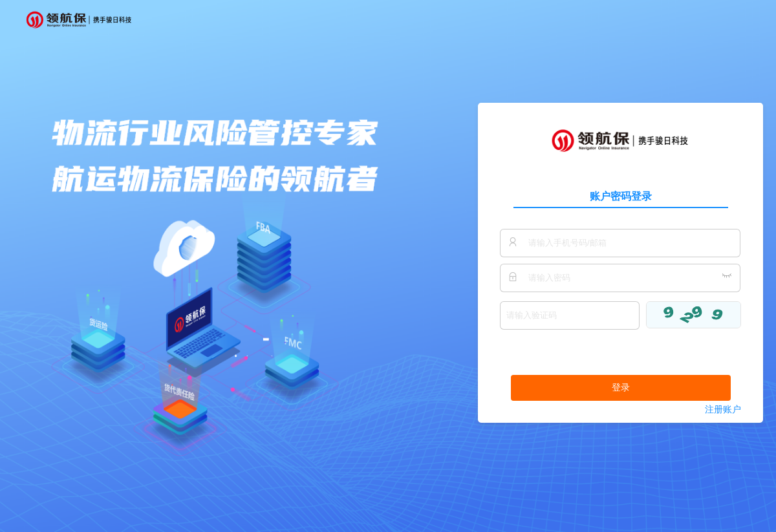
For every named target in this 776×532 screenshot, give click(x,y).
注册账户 (723, 410)
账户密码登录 (621, 196)
